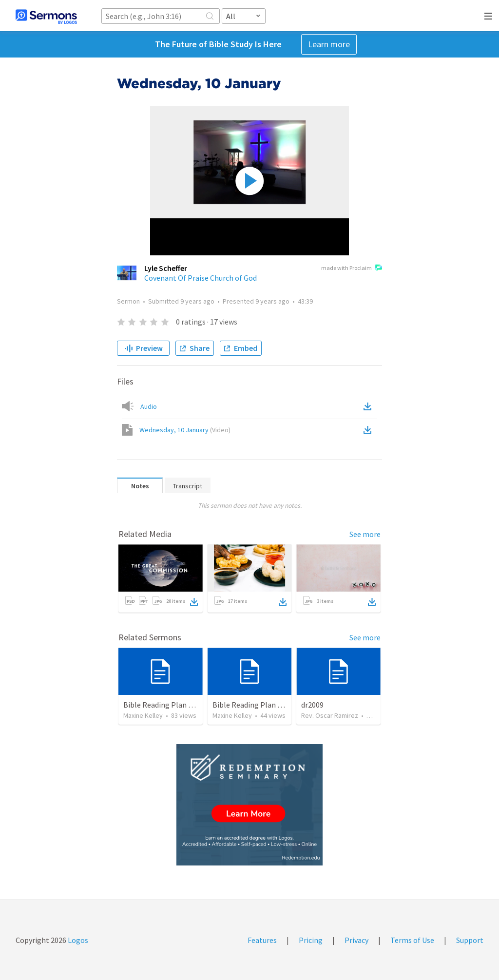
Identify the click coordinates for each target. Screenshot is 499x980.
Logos (77, 940)
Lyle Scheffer (166, 268)
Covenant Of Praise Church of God (201, 278)
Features (262, 940)
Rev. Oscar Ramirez (330, 715)
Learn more (329, 44)
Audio (149, 406)
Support (470, 940)
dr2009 (312, 705)
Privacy (356, 940)
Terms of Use (412, 940)
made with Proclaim (352, 269)
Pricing (311, 940)
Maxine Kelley (143, 715)
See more (365, 534)
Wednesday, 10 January (185, 430)
